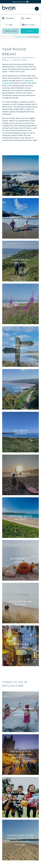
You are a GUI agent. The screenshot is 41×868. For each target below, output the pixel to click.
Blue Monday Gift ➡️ (20, 2)
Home (16, 37)
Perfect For (23, 37)
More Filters (11, 31)
